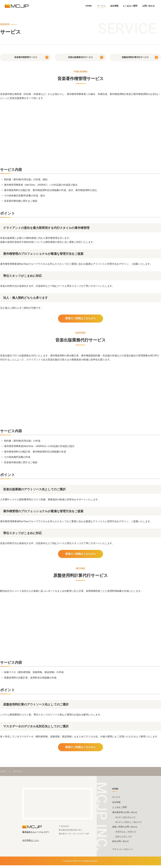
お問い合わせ (149, 6)
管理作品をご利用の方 (126, 834)
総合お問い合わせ (121, 844)
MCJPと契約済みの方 (125, 820)
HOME (89, 6)
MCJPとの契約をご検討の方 (129, 825)
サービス (101, 6)
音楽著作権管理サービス (26, 57)
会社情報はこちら (31, 843)
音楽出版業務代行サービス (80, 57)
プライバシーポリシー (123, 852)
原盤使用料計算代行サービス (135, 57)
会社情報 (114, 6)
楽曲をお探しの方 (124, 839)
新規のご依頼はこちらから (80, 319)
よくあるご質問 (130, 6)
